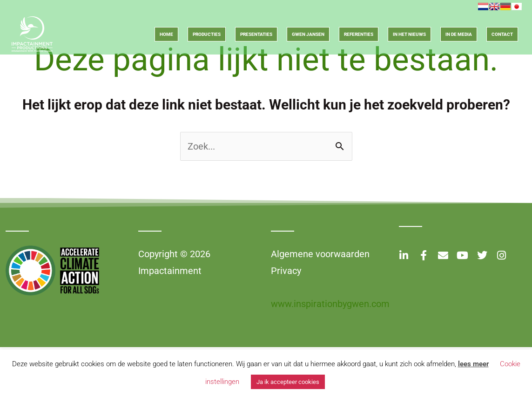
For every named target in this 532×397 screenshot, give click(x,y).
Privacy (286, 271)
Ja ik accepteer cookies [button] (288, 382)
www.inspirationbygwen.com (330, 304)
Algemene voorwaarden (320, 254)
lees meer (473, 364)
